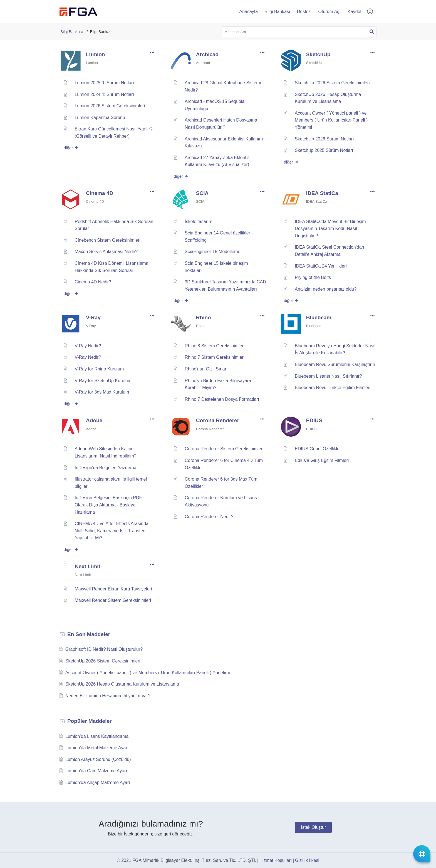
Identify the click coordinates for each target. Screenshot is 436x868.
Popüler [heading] (89, 721)
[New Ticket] (313, 827)
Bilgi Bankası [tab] (277, 12)
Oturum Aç (329, 12)
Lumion (96, 54)
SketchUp (318, 54)
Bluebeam (319, 317)
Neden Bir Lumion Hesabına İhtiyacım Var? (108, 696)
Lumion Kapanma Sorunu (100, 118)
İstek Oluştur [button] (313, 827)
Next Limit (88, 566)
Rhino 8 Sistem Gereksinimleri (215, 346)
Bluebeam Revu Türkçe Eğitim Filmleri (333, 388)
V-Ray (93, 317)
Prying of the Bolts (313, 277)
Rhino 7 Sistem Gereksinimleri (215, 357)
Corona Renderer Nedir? (209, 517)
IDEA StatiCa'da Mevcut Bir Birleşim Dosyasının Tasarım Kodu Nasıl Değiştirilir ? (330, 229)
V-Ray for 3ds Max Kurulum (102, 392)
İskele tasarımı (199, 222)
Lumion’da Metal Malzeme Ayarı (97, 748)
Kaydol (354, 12)
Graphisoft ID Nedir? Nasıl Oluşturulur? (104, 649)
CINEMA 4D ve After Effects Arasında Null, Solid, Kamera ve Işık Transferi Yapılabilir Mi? (112, 531)
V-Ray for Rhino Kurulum (99, 369)
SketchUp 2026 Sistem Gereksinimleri (332, 83)
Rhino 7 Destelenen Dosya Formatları (222, 399)
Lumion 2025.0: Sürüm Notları (104, 83)
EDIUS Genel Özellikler (318, 449)
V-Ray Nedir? (88, 346)
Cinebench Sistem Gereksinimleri (107, 240)
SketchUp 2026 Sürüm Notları (324, 139)
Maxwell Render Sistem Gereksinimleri (113, 600)
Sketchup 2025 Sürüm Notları (324, 150)
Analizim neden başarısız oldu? (326, 289)
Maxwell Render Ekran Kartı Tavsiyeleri (113, 589)
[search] (299, 32)
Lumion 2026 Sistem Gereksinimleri (110, 106)
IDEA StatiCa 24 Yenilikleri (321, 266)
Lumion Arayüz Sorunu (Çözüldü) (98, 759)
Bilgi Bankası (72, 32)
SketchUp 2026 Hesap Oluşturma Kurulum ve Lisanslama (122, 684)
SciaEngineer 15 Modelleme (212, 252)
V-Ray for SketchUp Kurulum (103, 381)
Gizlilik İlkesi (307, 860)
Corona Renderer (218, 420)
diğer (71, 148)
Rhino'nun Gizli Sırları (206, 369)
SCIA (202, 193)
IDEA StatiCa (322, 193)
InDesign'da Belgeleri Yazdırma (105, 468)
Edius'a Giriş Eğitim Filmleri (322, 460)
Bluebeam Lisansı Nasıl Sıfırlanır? (328, 376)
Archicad (207, 54)
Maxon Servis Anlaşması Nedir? (106, 252)
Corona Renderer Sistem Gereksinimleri (224, 449)
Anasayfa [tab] (248, 12)
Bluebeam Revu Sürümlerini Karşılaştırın (335, 364)
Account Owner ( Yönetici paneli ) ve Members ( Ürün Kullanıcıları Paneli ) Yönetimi (331, 120)
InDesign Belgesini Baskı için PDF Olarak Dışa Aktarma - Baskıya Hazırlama (108, 505)
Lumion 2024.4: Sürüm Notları (104, 94)
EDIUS (314, 420)
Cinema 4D (100, 193)
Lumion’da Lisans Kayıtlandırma (97, 736)
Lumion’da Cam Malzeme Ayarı (96, 771)
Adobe (94, 420)
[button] (370, 12)
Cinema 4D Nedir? (93, 282)
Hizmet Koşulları (276, 860)
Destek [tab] (304, 12)
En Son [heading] (89, 634)
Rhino (204, 317)
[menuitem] (329, 12)
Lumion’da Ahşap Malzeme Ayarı (98, 782)
